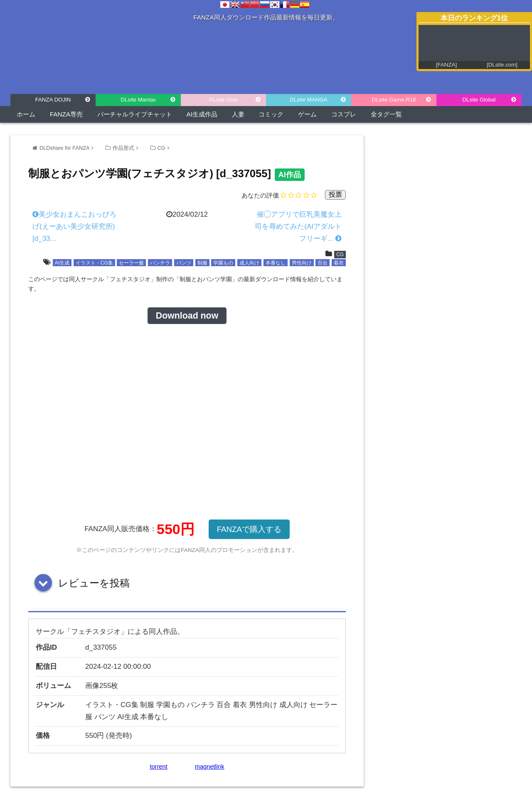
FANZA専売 (66, 114)
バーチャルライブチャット (135, 114)
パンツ (184, 263)
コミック (271, 114)
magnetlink (210, 767)
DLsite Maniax (138, 100)
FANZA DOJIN (53, 100)
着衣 (339, 263)
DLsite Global (479, 100)
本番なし (276, 263)
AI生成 (62, 263)
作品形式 (123, 148)
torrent (158, 767)
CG (161, 148)
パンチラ (160, 263)
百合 (323, 263)
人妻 (238, 114)
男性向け (302, 263)
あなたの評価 (260, 195)
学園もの (223, 263)
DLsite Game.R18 (394, 100)
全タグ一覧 (386, 114)
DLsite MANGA (308, 100)
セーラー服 (131, 263)
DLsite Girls (223, 100)
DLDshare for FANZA (64, 148)
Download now (187, 316)
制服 (202, 263)
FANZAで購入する (249, 529)
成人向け (249, 263)
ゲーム (307, 114)
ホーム (26, 114)
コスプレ (344, 114)
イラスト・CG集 (94, 263)
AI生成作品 (202, 114)
